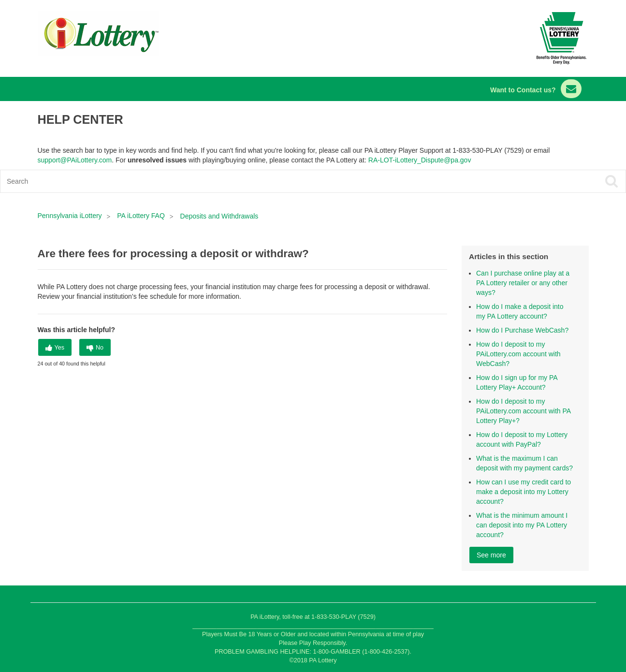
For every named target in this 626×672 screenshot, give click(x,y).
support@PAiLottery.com (75, 160)
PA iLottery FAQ (141, 216)
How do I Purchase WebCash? (522, 330)
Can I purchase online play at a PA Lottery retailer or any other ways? (523, 283)
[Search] (250, 181)
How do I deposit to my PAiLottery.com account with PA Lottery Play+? (523, 411)
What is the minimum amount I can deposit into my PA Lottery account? (522, 525)
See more (491, 555)
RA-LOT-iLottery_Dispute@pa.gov (420, 160)
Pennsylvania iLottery (71, 216)
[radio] (55, 347)
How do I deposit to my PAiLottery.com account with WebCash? (518, 354)
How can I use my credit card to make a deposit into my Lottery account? (524, 492)
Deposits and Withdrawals (219, 216)
